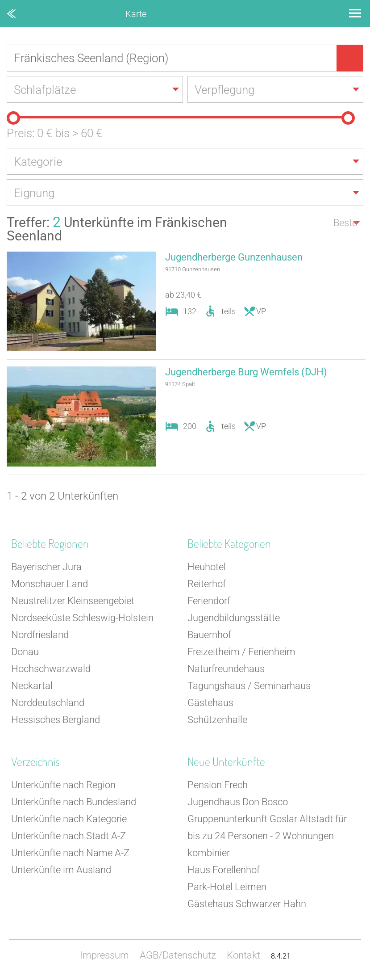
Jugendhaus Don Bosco (238, 802)
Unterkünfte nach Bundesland (74, 802)
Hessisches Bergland (56, 720)
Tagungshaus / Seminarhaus (249, 686)
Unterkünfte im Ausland (61, 870)
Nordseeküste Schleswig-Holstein (82, 618)
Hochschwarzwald (51, 669)
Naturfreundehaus (226, 669)
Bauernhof (209, 635)
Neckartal (32, 686)
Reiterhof (207, 584)
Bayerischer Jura (46, 567)
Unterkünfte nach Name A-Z (70, 853)
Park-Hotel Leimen (227, 887)
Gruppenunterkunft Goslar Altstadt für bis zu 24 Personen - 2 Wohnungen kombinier (267, 836)
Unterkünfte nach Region (63, 785)
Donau (25, 652)
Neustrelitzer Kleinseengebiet (73, 601)
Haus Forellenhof (224, 870)
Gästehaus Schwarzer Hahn (247, 904)
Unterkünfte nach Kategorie (69, 819)
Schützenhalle (217, 720)
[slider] (13, 118)
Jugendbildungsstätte (234, 618)
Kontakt (243, 955)
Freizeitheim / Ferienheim (241, 652)
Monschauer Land (50, 584)
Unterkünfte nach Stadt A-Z (69, 836)
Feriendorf (209, 601)
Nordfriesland (40, 635)
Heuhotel (207, 567)
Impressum (104, 955)
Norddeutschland (48, 703)
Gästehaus (210, 703)
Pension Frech (218, 785)
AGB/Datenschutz (178, 955)
